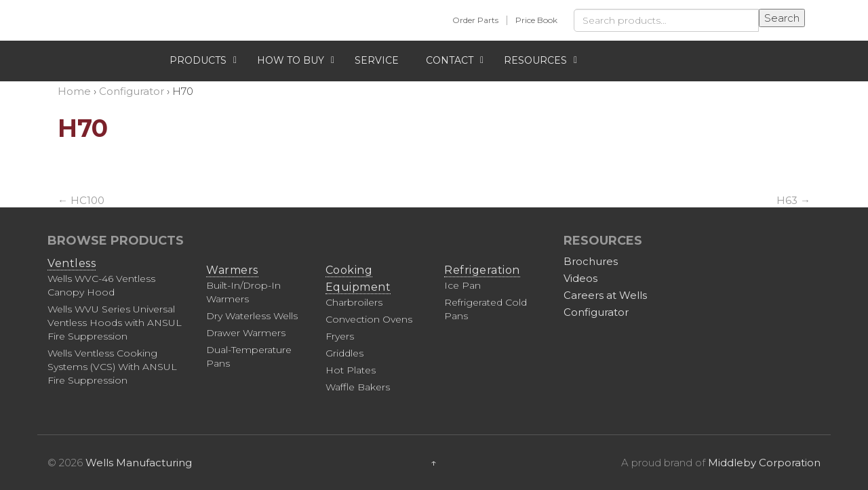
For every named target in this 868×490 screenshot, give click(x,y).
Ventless (72, 263)
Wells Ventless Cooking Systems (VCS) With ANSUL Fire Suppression (112, 367)
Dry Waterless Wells (252, 316)
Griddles (344, 353)
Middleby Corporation (764, 463)
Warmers (232, 270)
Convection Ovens (369, 319)
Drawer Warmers (246, 333)
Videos (580, 278)
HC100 (81, 200)
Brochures (591, 261)
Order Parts (475, 20)
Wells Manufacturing (139, 463)
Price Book (536, 20)
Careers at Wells (605, 295)
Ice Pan (462, 285)
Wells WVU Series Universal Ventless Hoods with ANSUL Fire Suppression (115, 323)
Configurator (596, 312)
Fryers (340, 336)
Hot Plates (351, 370)
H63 (793, 200)
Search (782, 18)
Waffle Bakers (358, 387)
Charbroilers (354, 302)
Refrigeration (482, 270)
